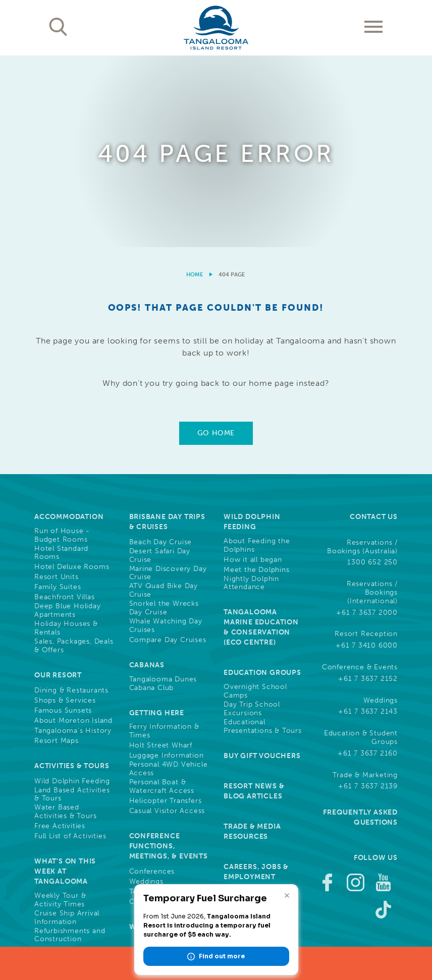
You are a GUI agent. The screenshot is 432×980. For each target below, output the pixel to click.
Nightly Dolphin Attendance (251, 392)
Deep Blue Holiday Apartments (68, 419)
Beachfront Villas (65, 406)
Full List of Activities (70, 645)
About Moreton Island (73, 530)
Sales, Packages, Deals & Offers (74, 455)
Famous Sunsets (63, 520)
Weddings (146, 690)
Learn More (355, 866)
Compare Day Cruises (168, 449)
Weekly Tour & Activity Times (60, 709)
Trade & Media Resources (252, 640)
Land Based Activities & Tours (72, 603)
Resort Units (57, 386)
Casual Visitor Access (167, 620)
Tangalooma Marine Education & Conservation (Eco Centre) (261, 436)
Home (195, 83)
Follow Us (376, 667)
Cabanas (147, 474)
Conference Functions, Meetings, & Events (169, 655)
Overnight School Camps (255, 500)
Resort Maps (57, 550)
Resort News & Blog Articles (254, 600)
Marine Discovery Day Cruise (168, 382)
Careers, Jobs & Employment (256, 681)
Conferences (152, 680)
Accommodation (69, 326)
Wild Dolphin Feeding (72, 590)
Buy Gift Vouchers (262, 565)
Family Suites (58, 396)
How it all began (253, 369)
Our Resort (58, 484)
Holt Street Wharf (161, 554)
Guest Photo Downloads (251, 721)
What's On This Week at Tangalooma (65, 680)
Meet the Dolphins (257, 379)
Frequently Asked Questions (360, 626)
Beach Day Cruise (161, 351)
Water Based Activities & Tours (65, 621)
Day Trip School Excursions (252, 518)
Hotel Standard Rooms (61, 362)
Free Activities (60, 635)
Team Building (154, 701)
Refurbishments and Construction (70, 744)
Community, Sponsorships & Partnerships (257, 766)
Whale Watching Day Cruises (166, 435)
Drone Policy (376, 914)
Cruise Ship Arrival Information (67, 727)
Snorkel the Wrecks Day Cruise (164, 417)
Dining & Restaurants (71, 499)
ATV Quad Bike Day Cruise (164, 399)
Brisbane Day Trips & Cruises (167, 331)
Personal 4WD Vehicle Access (169, 578)
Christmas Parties (160, 711)
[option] (216, 56)
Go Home (216, 242)
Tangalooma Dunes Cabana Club (163, 493)
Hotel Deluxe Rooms (72, 376)
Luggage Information (167, 564)
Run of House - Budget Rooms (62, 344)
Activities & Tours (72, 575)
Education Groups (262, 481)
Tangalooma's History (73, 540)
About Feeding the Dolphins (257, 354)
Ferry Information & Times (164, 540)
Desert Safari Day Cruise (160, 364)
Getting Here (157, 522)
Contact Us (374, 326)
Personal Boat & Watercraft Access (162, 595)
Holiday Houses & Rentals (66, 437)
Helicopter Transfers (166, 610)
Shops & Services (65, 509)
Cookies (324, 904)
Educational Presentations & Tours (263, 535)
